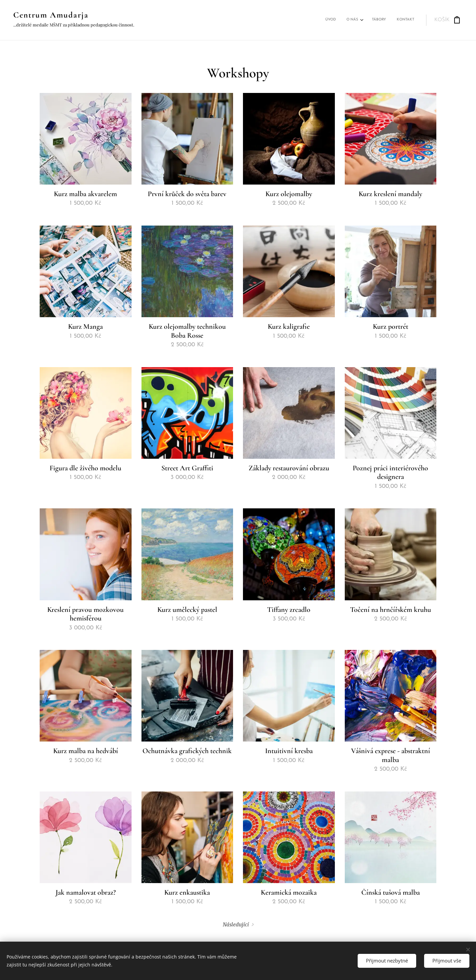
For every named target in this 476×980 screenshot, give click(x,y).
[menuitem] (381, 20)
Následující (236, 925)
